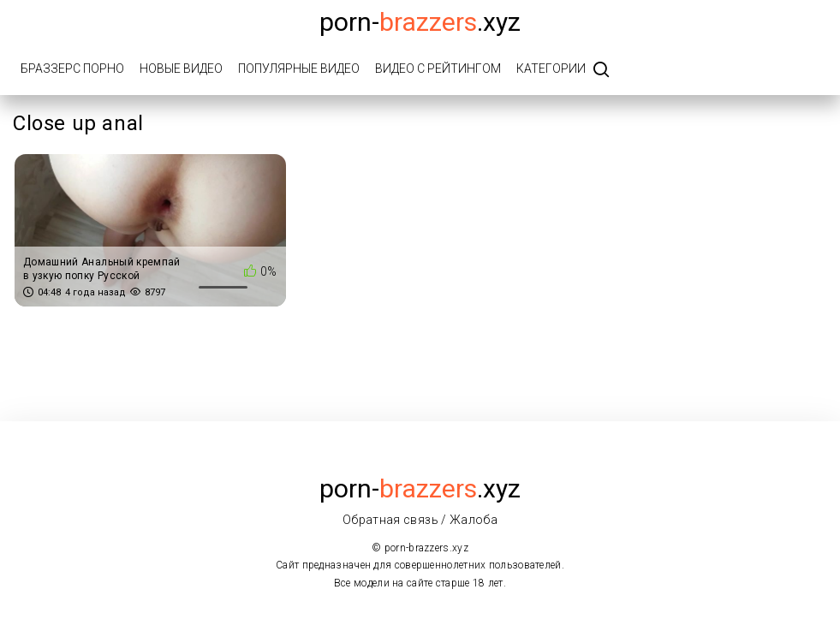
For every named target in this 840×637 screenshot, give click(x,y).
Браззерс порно (72, 68)
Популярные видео (299, 68)
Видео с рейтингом (438, 68)
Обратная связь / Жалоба (420, 520)
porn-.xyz (420, 22)
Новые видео (181, 68)
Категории (551, 68)
